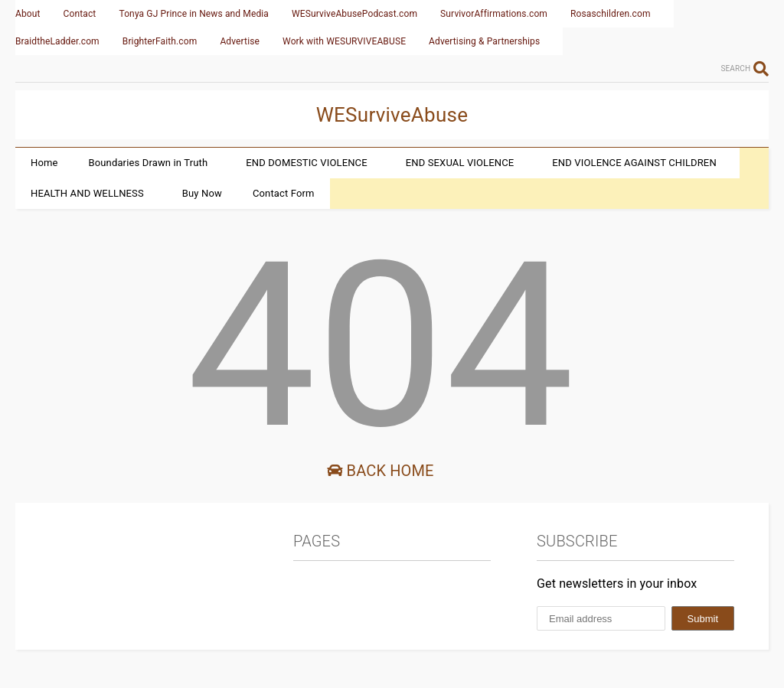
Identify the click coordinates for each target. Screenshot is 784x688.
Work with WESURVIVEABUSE (344, 41)
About (28, 14)
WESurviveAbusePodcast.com (354, 14)
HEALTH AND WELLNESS (87, 193)
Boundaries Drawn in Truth (149, 163)
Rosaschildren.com (611, 14)
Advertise (240, 41)
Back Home (380, 471)
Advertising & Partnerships (484, 41)
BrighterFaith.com (160, 41)
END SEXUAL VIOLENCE (460, 163)
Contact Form (284, 193)
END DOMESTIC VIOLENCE (307, 163)
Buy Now (202, 193)
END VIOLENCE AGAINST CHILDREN (634, 163)
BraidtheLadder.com (57, 41)
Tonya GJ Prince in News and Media (194, 14)
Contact (80, 14)
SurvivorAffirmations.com (494, 14)
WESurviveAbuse (392, 115)
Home (44, 163)
